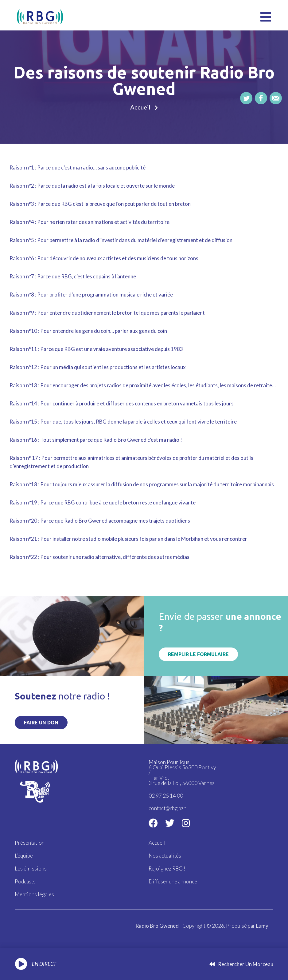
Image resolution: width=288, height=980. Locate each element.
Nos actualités (165, 855)
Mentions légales (34, 893)
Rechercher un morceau (241, 964)
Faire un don (41, 723)
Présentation (30, 843)
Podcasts (25, 880)
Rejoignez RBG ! (167, 868)
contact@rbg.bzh (167, 808)
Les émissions (31, 868)
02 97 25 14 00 (166, 796)
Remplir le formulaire (198, 654)
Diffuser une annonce (173, 880)
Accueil (140, 107)
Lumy (262, 924)
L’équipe (24, 855)
